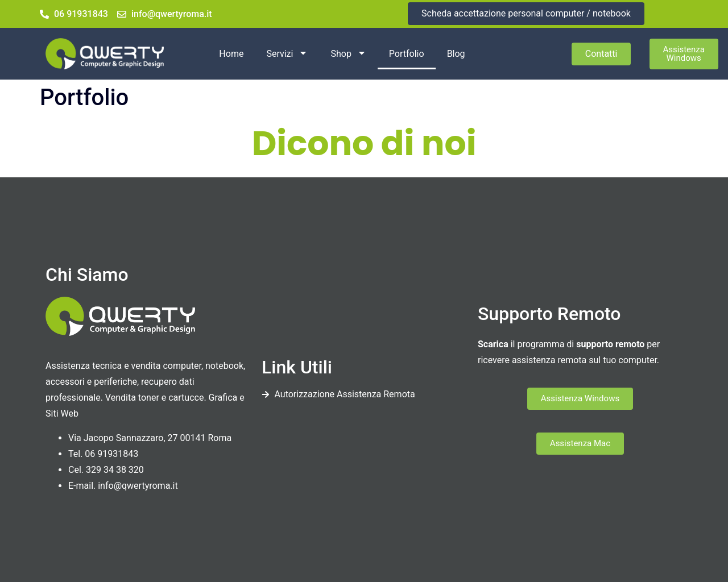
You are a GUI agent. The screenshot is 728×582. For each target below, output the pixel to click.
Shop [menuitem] (348, 54)
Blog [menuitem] (456, 54)
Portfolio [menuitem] (407, 54)
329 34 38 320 (115, 470)
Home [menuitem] (231, 54)
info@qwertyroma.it (138, 486)
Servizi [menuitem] (287, 54)
